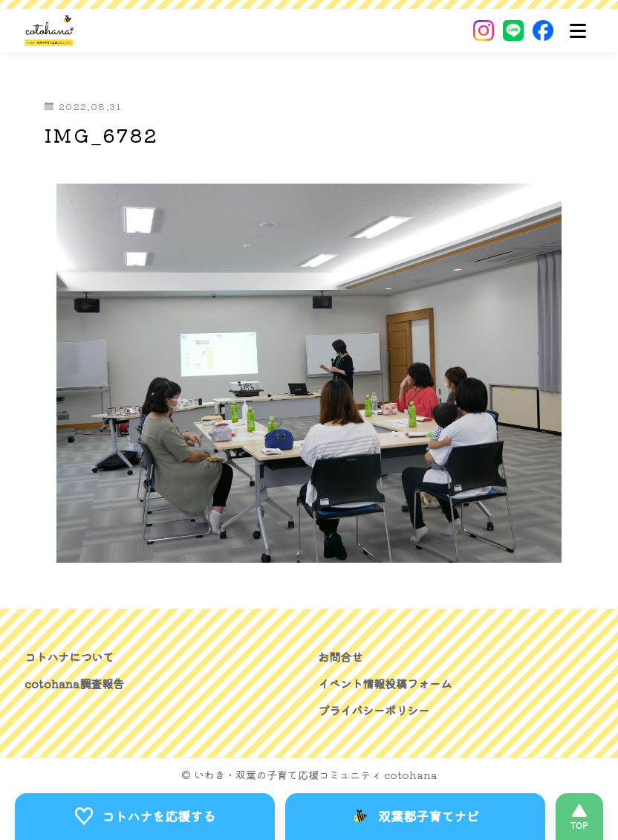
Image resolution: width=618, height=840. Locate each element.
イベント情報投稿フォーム (389, 683)
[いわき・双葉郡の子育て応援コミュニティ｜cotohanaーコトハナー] (49, 30)
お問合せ (342, 656)
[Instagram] (484, 30)
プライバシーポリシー (377, 710)
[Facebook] (543, 30)
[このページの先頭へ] (579, 816)
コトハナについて (72, 656)
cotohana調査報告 (76, 683)
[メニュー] (578, 30)
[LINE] (513, 30)
